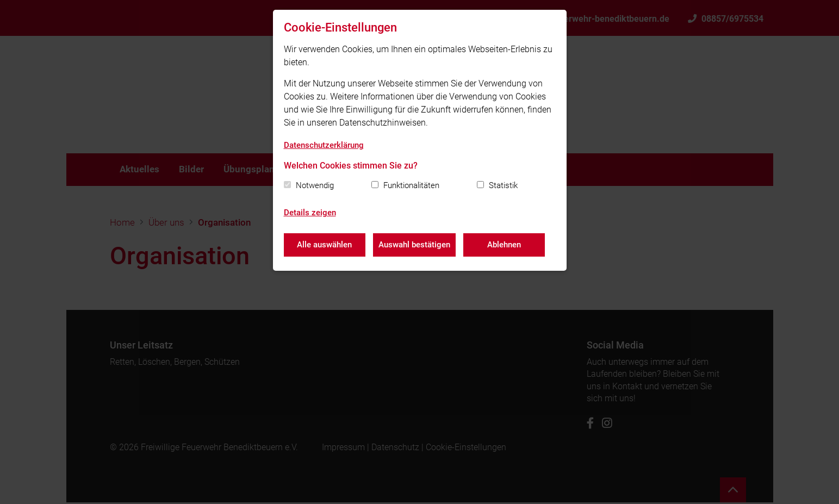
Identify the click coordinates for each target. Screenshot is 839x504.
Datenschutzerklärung (324, 145)
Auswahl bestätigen (415, 245)
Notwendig (315, 185)
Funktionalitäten (411, 185)
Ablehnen (505, 245)
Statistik (503, 185)
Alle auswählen (324, 245)
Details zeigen (310, 213)
